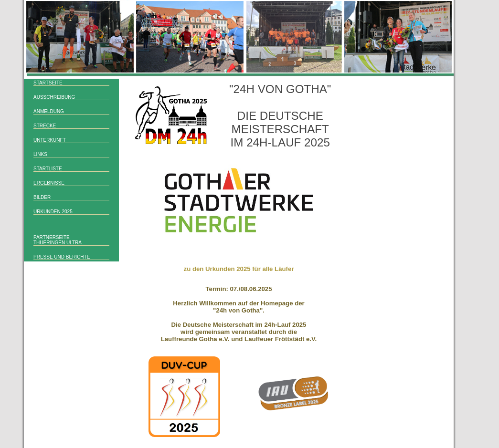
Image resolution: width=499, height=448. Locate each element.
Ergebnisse (49, 183)
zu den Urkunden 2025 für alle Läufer (239, 269)
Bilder (42, 197)
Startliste (48, 169)
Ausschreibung (54, 97)
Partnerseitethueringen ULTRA (58, 240)
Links (40, 154)
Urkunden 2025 (53, 212)
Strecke (45, 126)
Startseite (48, 83)
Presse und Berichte (62, 257)
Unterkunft (50, 140)
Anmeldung (49, 111)
